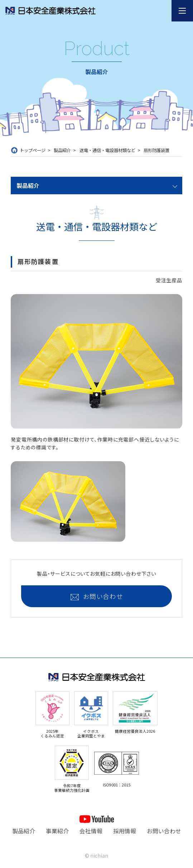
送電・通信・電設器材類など (107, 150)
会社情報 (91, 831)
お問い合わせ (103, 596)
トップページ (33, 150)
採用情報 (125, 831)
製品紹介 (62, 150)
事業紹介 (57, 831)
